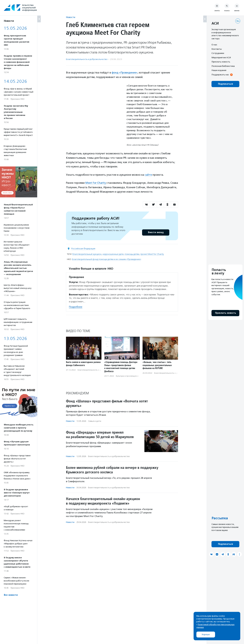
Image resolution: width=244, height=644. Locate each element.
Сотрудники (218, 53)
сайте (148, 175)
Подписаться (225, 84)
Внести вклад (156, 232)
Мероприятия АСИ (221, 57)
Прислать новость (221, 62)
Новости (71, 17)
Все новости (11, 595)
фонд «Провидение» (125, 73)
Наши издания (219, 70)
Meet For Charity (96, 183)
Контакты (217, 49)
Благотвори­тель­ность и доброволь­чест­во (87, 59)
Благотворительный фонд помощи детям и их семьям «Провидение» (107, 259)
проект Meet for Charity (152, 254)
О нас (214, 45)
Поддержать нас (220, 75)
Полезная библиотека (223, 66)
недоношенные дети (113, 254)
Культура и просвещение (127, 376)
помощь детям (132, 254)
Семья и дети (95, 421)
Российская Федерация (83, 248)
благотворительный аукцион (87, 254)
